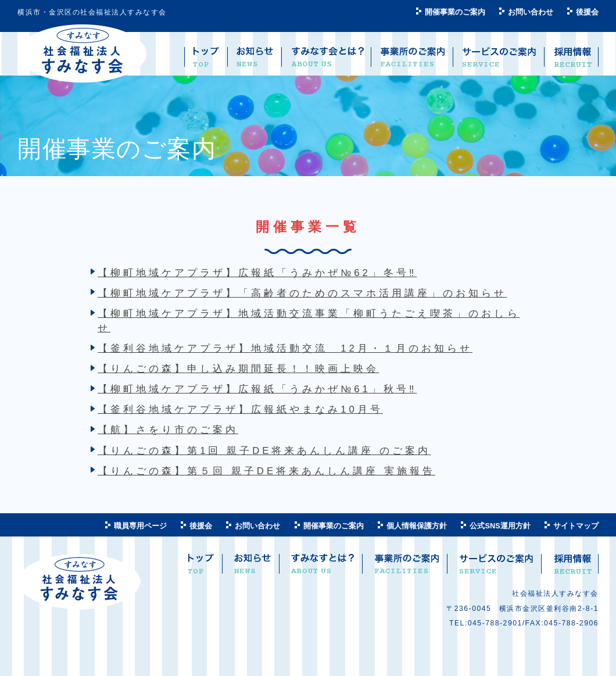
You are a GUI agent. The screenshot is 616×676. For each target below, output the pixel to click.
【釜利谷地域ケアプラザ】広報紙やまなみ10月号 (240, 409)
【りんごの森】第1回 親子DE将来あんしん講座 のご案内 (264, 451)
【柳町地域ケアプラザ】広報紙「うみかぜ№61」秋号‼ (257, 389)
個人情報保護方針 (417, 526)
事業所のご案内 (407, 568)
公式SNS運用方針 (500, 526)
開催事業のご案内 (455, 12)
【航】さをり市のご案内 (168, 430)
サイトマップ (576, 526)
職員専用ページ (140, 526)
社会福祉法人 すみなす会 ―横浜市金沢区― (83, 54)
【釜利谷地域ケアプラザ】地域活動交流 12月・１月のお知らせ (285, 348)
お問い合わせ (531, 12)
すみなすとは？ (323, 568)
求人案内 (572, 568)
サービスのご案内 (496, 568)
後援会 (587, 12)
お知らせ (253, 568)
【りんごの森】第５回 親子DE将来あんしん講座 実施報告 (266, 471)
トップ (201, 568)
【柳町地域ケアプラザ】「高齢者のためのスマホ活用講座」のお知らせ (302, 293)
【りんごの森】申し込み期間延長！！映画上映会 (238, 369)
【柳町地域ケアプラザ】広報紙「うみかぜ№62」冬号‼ (257, 273)
